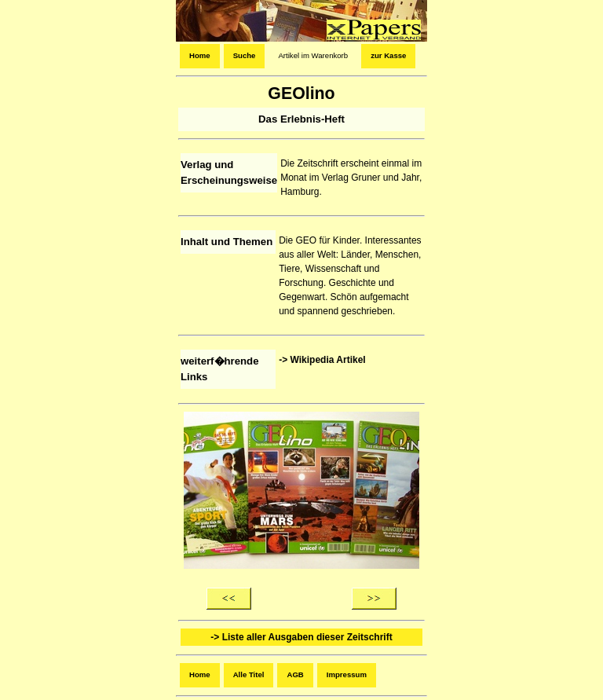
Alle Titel (249, 674)
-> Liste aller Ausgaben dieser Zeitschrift (301, 637)
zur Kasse (388, 55)
